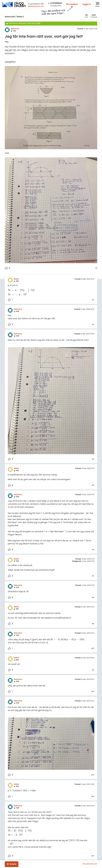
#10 (93, 649)
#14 (93, 797)
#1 (96, 268)
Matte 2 (20, 17)
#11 (93, 670)
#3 (93, 325)
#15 (93, 856)
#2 (93, 300)
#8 (93, 598)
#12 (93, 692)
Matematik (10, 17)
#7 (93, 576)
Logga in (87, 4)
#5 (93, 485)
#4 (93, 459)
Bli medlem (72, 4)
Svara (13, 864)
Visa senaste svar (90, 864)
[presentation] (21, 290)
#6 (93, 550)
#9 (93, 624)
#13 (93, 775)
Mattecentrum (36, 6)
